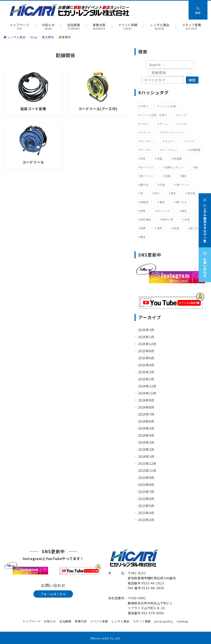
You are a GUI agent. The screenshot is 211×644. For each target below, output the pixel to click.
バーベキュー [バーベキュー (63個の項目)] (170, 150)
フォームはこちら (53, 594)
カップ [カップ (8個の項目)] (183, 115)
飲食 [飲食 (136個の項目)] (176, 228)
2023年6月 (146, 499)
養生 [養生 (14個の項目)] (143, 237)
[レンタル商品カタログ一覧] (205, 217)
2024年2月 (146, 449)
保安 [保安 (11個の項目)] (143, 158)
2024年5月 (146, 428)
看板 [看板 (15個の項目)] (162, 202)
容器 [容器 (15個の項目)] (168, 176)
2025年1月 (146, 379)
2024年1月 (146, 456)
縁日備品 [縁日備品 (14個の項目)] (146, 219)
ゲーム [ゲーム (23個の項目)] (164, 124)
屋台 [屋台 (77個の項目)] (184, 176)
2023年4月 (146, 513)
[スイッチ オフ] (198, 10)
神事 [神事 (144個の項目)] (143, 211)
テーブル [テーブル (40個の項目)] (146, 150)
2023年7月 (146, 492)
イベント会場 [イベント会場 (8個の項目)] (168, 106)
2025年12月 (147, 344)
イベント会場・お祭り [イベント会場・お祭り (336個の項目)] (154, 115)
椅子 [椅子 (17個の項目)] (157, 193)
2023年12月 (147, 463)
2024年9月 (146, 400)
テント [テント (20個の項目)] (191, 141)
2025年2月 (146, 372)
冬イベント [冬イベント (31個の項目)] (147, 167)
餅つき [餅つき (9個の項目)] (194, 228)
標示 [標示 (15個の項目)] (173, 193)
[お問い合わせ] (205, 262)
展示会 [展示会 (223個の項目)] (144, 185)
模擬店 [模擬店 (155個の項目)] (144, 202)
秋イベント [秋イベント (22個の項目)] (164, 211)
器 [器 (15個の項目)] (196, 167)
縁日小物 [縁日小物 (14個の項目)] (168, 219)
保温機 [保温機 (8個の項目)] (177, 158)
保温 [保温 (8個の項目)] (160, 158)
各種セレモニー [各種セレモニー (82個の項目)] (175, 167)
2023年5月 (146, 506)
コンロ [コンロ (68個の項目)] (183, 124)
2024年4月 (146, 435)
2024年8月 (146, 407)
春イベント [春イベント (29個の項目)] (183, 185)
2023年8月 (146, 485)
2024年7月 (146, 414)
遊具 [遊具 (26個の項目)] (160, 228)
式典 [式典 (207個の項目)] (162, 185)
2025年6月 (146, 358)
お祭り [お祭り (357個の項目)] (144, 106)
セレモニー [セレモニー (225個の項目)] (147, 141)
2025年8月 (146, 351)
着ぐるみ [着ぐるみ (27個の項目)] (182, 202)
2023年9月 (146, 478)
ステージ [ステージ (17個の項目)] (146, 132)
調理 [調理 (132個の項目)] (143, 228)
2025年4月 (146, 365)
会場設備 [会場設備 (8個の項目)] (195, 150)
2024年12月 (147, 386)
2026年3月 (146, 330)
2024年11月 (147, 393)
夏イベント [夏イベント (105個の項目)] (147, 176)
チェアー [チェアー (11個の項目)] (170, 141)
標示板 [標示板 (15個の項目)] (192, 193)
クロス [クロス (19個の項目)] (144, 124)
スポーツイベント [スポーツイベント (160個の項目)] (173, 132)
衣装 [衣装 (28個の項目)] (187, 219)
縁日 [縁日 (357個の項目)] (184, 211)
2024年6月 (146, 421)
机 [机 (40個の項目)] (142, 193)
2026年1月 (146, 337)
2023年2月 (146, 520)
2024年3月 (146, 442)
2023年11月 (147, 471)
